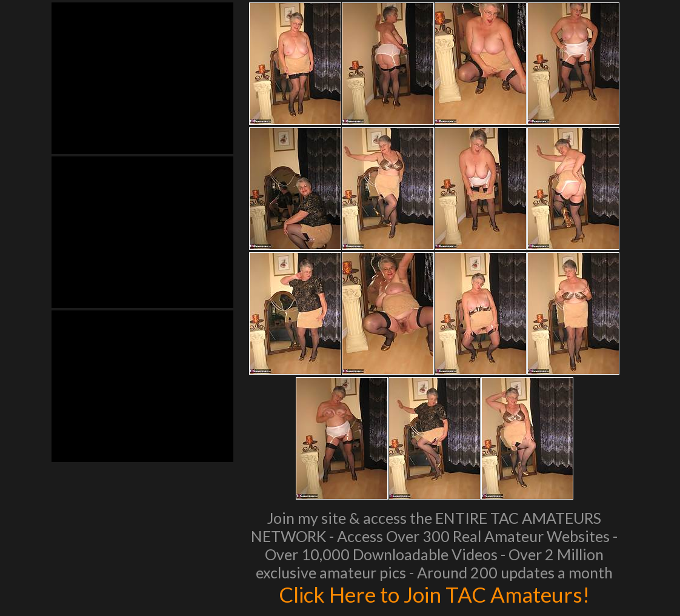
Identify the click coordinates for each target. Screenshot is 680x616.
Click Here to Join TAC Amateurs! (434, 594)
